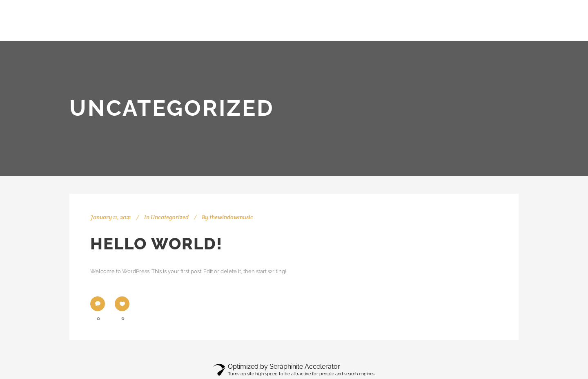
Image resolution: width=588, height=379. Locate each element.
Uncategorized (170, 217)
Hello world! (156, 243)
